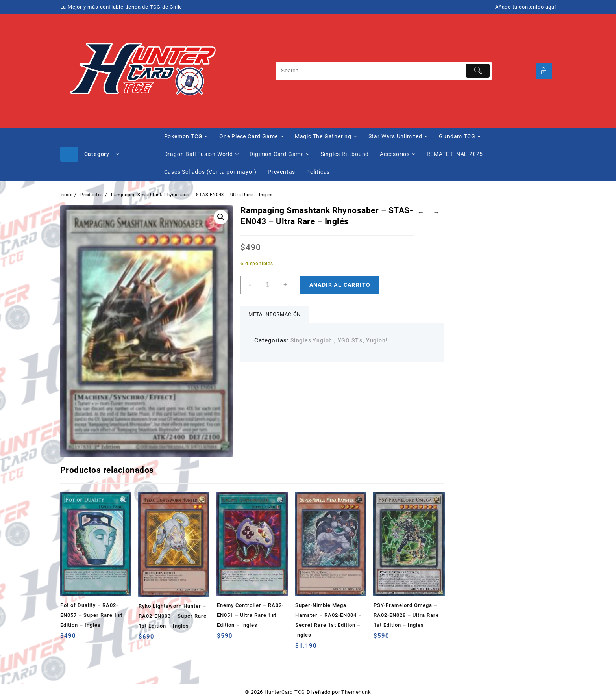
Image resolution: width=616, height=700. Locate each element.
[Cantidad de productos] (267, 285)
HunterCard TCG (285, 692)
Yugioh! (377, 340)
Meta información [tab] (274, 314)
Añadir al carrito (340, 285)
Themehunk (356, 692)
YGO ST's (350, 340)
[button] (221, 217)
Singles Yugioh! (312, 340)
